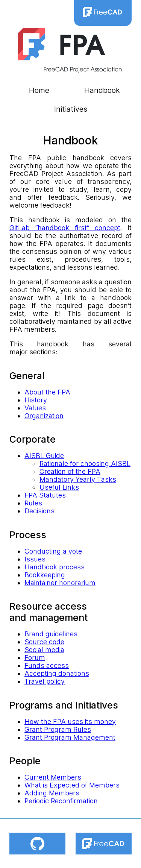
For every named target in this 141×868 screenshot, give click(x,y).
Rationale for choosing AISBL (85, 464)
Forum (35, 658)
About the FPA (47, 392)
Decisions (39, 511)
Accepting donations (57, 673)
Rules (33, 503)
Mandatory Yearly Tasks (78, 479)
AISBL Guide (44, 456)
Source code (44, 642)
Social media (44, 650)
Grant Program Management (70, 737)
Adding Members (52, 793)
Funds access (47, 665)
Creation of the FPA (70, 471)
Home (39, 90)
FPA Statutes (45, 495)
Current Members (53, 777)
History (36, 400)
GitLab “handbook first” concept (65, 228)
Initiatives (71, 109)
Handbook (102, 90)
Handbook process (55, 567)
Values (35, 408)
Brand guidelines (51, 634)
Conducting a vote (53, 551)
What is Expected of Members (72, 785)
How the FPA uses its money (70, 722)
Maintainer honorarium (60, 583)
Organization (44, 416)
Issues (35, 559)
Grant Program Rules (58, 729)
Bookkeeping (45, 575)
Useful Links (59, 487)
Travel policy (45, 681)
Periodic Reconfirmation (61, 801)
